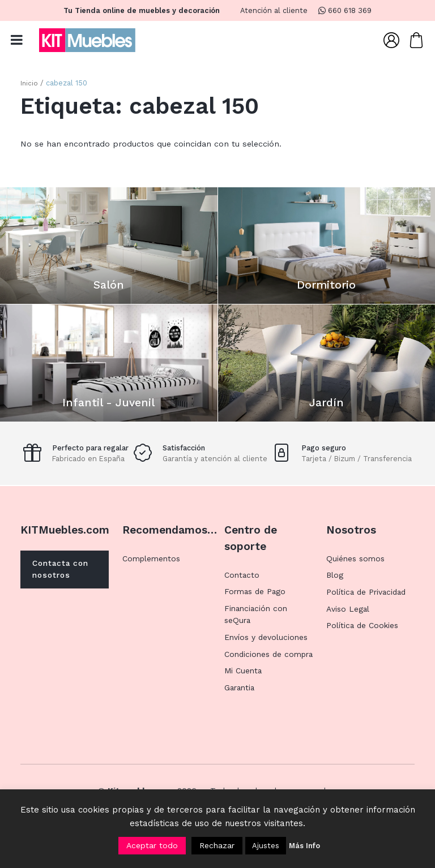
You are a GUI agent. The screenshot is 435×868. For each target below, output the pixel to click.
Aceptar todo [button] (152, 845)
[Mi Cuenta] (391, 41)
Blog (335, 588)
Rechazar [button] (217, 845)
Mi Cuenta (244, 696)
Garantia (241, 713)
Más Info (304, 846)
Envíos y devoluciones (268, 650)
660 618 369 (345, 10)
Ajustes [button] (266, 846)
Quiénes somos (357, 571)
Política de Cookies (364, 639)
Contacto (243, 588)
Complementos (153, 571)
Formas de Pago (257, 604)
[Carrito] (416, 41)
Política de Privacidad (368, 605)
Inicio (29, 86)
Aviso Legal (349, 622)
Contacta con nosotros (64, 583)
